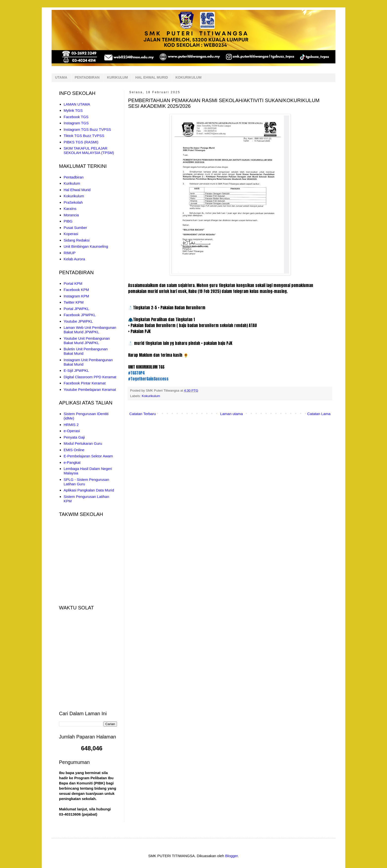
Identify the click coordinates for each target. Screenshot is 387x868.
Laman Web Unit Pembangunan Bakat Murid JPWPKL (90, 330)
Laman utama (232, 414)
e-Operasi (72, 431)
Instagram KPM (76, 296)
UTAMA (61, 77)
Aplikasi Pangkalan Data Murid (89, 490)
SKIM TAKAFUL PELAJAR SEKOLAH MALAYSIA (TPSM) (89, 150)
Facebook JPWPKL (80, 315)
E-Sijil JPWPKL (76, 370)
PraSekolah (73, 202)
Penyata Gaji (74, 437)
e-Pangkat (72, 462)
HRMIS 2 (71, 425)
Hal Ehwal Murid (77, 190)
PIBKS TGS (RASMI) (81, 142)
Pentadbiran (74, 177)
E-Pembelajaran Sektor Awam (88, 456)
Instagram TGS (76, 123)
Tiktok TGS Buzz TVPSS (84, 136)
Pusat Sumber (75, 228)
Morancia (71, 215)
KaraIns (70, 209)
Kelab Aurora (74, 259)
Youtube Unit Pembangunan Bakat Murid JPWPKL (87, 341)
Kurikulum (72, 183)
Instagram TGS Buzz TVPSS (87, 129)
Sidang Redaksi (77, 240)
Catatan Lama (319, 414)
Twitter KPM (74, 302)
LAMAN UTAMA (77, 104)
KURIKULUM (117, 77)
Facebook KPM (76, 290)
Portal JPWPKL (76, 309)
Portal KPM (73, 283)
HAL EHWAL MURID (152, 77)
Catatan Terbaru (143, 414)
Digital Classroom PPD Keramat (90, 377)
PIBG (68, 221)
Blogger (231, 856)
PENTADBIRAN (87, 77)
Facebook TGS (76, 117)
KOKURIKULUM (189, 77)
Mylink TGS (73, 110)
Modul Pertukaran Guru (83, 443)
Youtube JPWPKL (78, 321)
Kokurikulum (151, 396)
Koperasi (71, 234)
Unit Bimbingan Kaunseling (86, 246)
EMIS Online (74, 450)
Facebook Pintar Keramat (85, 383)
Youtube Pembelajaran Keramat (90, 389)
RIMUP (70, 253)
